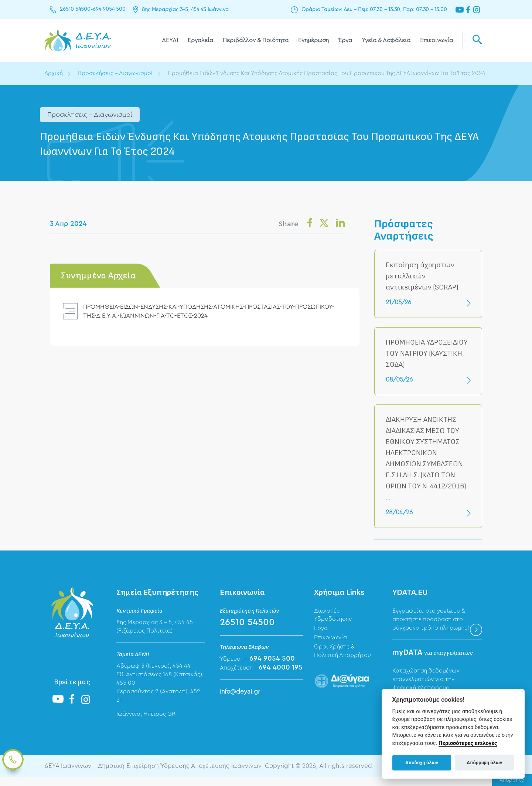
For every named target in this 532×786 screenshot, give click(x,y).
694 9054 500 (109, 10)
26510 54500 (75, 10)
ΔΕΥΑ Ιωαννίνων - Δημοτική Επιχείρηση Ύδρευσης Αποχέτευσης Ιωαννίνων (78, 40)
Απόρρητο (512, 780)
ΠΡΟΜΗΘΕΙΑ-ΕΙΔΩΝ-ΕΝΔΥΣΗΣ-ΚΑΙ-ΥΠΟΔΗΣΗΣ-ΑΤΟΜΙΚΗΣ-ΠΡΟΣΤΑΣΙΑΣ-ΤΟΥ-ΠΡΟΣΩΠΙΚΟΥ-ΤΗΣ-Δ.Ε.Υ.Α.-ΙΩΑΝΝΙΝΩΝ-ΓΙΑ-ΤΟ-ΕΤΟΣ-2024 (211, 320)
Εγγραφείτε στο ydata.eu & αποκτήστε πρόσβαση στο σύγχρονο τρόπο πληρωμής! (431, 628)
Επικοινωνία (436, 40)
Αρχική (54, 73)
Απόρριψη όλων (484, 763)
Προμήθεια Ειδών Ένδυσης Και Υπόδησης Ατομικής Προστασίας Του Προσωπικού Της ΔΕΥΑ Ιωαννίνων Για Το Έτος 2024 (205, 82)
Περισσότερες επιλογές (468, 743)
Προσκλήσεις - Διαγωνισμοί (116, 73)
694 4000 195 (281, 676)
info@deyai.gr (240, 700)
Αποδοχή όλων (422, 763)
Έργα (345, 40)
